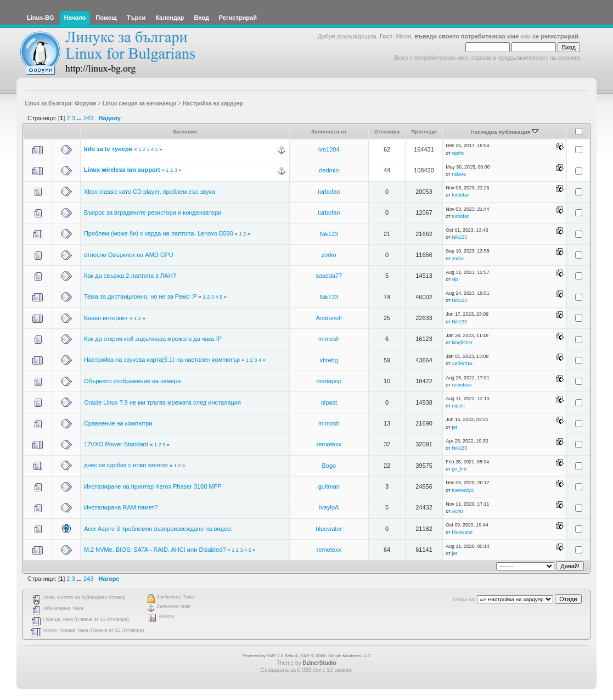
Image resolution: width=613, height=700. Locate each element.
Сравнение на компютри (118, 423)
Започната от (329, 131)
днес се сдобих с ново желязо (126, 465)
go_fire (459, 469)
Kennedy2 (463, 490)
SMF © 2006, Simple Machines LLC (336, 656)
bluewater (329, 529)
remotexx (462, 385)
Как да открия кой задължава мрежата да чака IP (153, 339)
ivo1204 (329, 149)
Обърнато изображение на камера (132, 381)
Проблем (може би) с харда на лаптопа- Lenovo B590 (159, 233)
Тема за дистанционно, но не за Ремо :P (140, 296)
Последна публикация (505, 132)
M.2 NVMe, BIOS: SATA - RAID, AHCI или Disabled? (155, 550)
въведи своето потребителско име (466, 36)
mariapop (329, 381)
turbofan (329, 192)
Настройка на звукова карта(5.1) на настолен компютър (163, 360)
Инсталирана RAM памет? (121, 507)
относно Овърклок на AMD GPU (129, 255)
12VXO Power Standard (116, 444)
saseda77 (329, 276)
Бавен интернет (107, 318)
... (80, 118)
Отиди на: (464, 600)
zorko (329, 255)
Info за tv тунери (108, 149)
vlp (455, 279)
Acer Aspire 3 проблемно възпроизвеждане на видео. (158, 529)
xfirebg (329, 360)
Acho (457, 511)
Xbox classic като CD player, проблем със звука (150, 192)
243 (88, 118)
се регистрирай (555, 36)
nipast (329, 402)
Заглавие (185, 131)
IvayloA (329, 507)
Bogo (329, 466)
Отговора (387, 131)
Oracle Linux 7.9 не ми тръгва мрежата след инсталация (162, 402)
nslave (459, 174)
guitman (329, 486)
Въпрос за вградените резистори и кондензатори (153, 212)
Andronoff (329, 318)
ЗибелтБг (462, 363)
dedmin (329, 170)
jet (454, 427)
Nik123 (329, 234)
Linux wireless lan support (122, 170)
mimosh (329, 339)
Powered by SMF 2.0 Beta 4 (270, 656)
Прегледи (424, 131)
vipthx (458, 153)
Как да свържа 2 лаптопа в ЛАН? (130, 276)
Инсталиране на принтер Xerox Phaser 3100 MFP (153, 486)
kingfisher (462, 343)
